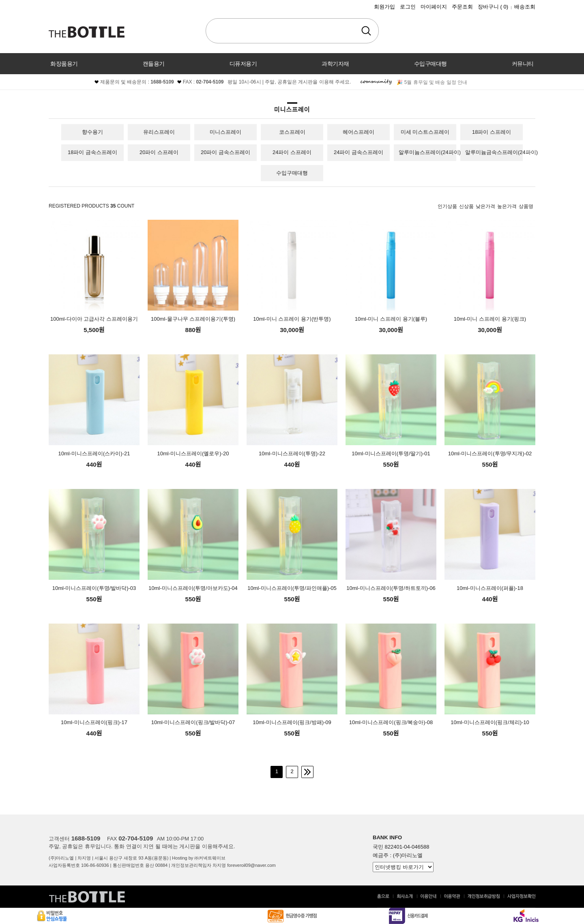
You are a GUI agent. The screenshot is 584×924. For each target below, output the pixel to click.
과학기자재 (335, 64)
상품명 (526, 206)
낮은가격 (485, 206)
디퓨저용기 (243, 64)
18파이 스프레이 (492, 132)
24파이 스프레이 (292, 152)
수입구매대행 (430, 64)
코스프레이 (292, 132)
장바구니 (493, 7)
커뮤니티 (523, 64)
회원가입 (384, 7)
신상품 (466, 206)
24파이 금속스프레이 (359, 152)
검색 (366, 31)
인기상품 (447, 206)
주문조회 (462, 7)
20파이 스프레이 (159, 152)
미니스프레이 (225, 132)
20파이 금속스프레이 (225, 152)
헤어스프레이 (359, 132)
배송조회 (525, 7)
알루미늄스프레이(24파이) (430, 152)
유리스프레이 (159, 132)
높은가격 (507, 206)
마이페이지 (434, 7)
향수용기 (92, 132)
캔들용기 (154, 64)
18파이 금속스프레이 (92, 152)
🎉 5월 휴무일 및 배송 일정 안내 (432, 82)
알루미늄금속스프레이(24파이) (501, 152)
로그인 (408, 7)
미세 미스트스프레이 (425, 132)
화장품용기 (64, 64)
